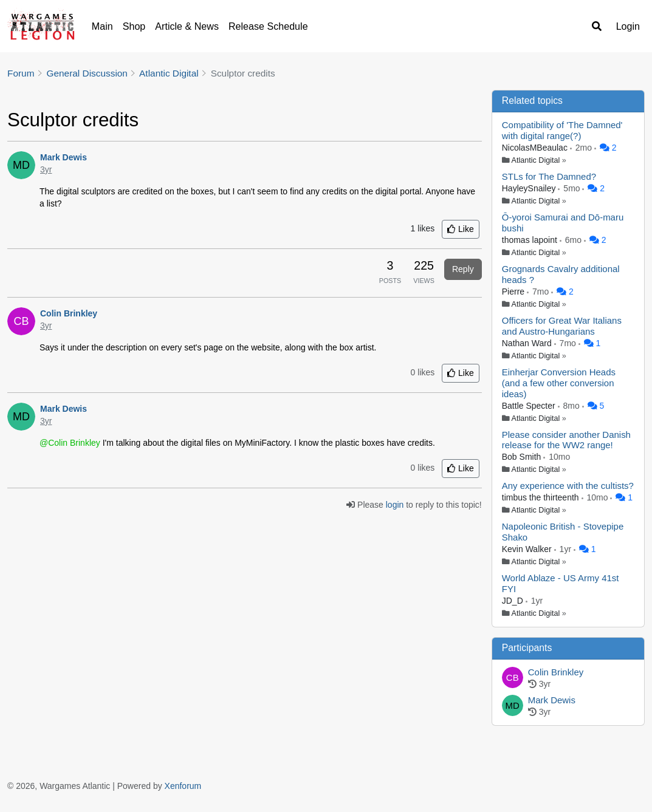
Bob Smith (523, 457)
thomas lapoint (531, 240)
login (395, 505)
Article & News (187, 26)
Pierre (514, 292)
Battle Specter (530, 406)
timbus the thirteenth (542, 497)
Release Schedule (268, 26)
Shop (134, 26)
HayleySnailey (530, 188)
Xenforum (183, 786)
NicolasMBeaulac (536, 148)
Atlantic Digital (536, 160)
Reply (463, 269)
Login (628, 26)
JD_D (514, 601)
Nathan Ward (528, 343)
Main (102, 26)
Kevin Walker (528, 549)
